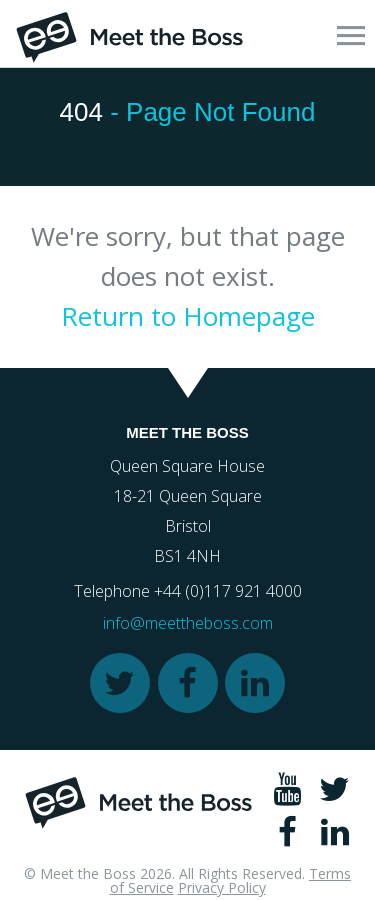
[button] (351, 35)
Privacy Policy (222, 887)
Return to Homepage (188, 316)
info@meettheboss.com (188, 623)
